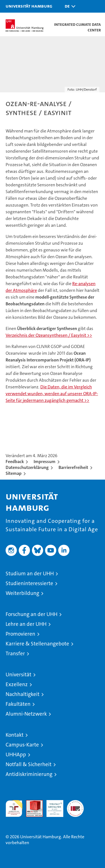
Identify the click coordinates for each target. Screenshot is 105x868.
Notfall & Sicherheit (29, 764)
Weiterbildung (22, 593)
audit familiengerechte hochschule (14, 809)
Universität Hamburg (29, 6)
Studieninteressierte (29, 583)
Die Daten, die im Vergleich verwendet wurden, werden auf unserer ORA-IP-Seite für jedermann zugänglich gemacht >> (52, 394)
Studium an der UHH (30, 573)
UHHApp (16, 754)
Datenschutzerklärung (27, 467)
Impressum (45, 462)
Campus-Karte (22, 745)
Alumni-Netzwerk (26, 714)
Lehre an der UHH (26, 624)
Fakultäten (18, 704)
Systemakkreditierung (75, 803)
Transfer (15, 653)
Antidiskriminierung (29, 774)
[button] (69, 6)
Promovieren (20, 634)
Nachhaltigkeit (23, 694)
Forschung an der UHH (32, 614)
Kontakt (15, 735)
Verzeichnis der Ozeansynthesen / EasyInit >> (49, 335)
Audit (31, 803)
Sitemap (14, 473)
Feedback (15, 462)
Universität (18, 675)
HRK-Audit (52, 806)
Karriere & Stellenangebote (37, 644)
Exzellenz (17, 684)
